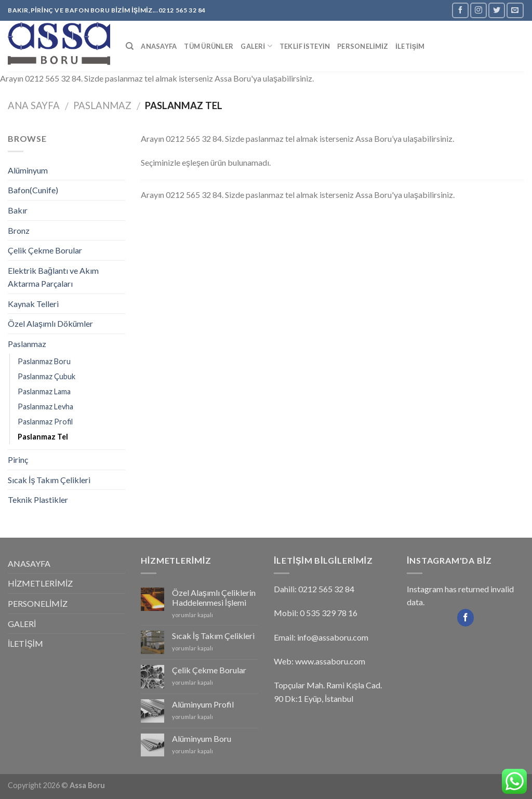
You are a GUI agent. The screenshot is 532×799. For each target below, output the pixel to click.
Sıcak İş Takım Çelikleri (49, 480)
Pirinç (18, 460)
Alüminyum (28, 170)
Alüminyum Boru (202, 738)
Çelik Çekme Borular (45, 250)
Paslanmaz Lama (44, 391)
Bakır (18, 210)
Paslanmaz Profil (45, 422)
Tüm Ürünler (209, 46)
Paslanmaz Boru (44, 361)
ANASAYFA (159, 46)
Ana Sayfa (34, 105)
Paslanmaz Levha (45, 407)
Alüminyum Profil (203, 704)
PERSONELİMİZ (363, 46)
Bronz (19, 230)
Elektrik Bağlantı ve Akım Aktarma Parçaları (53, 277)
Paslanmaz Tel (43, 437)
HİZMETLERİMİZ (40, 583)
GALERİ (256, 46)
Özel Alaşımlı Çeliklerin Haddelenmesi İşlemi (214, 597)
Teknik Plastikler (38, 500)
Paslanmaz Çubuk (46, 376)
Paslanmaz (102, 105)
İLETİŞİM (410, 46)
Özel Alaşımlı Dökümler (50, 323)
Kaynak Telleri (33, 304)
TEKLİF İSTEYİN (305, 46)
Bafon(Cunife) (33, 190)
